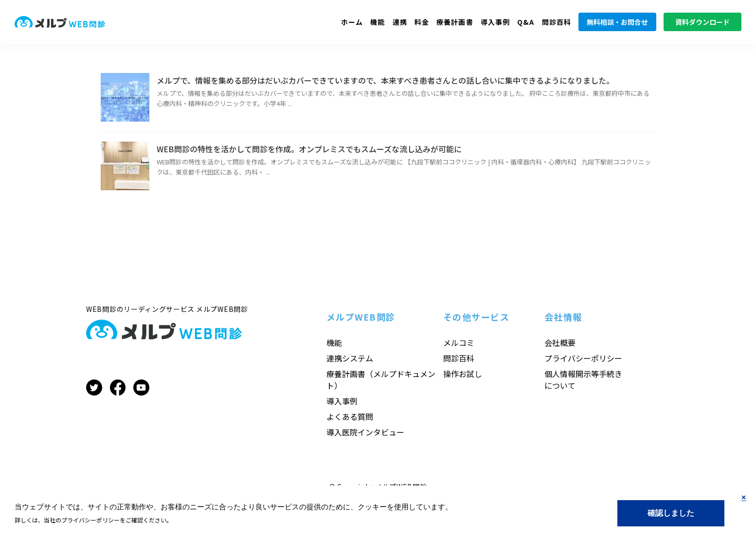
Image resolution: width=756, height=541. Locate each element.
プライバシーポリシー (583, 358)
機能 (378, 22)
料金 (422, 22)
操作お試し (463, 374)
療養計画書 (455, 22)
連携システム (350, 358)
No (744, 506)
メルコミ (459, 343)
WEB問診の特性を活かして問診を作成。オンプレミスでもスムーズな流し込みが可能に (309, 149)
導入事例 (495, 22)
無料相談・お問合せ (617, 22)
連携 (400, 22)
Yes (671, 513)
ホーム (352, 22)
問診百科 (557, 22)
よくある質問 (350, 416)
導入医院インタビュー (365, 432)
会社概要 (560, 343)
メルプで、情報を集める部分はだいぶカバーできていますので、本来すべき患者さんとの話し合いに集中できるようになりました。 (385, 80)
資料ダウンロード (702, 22)
